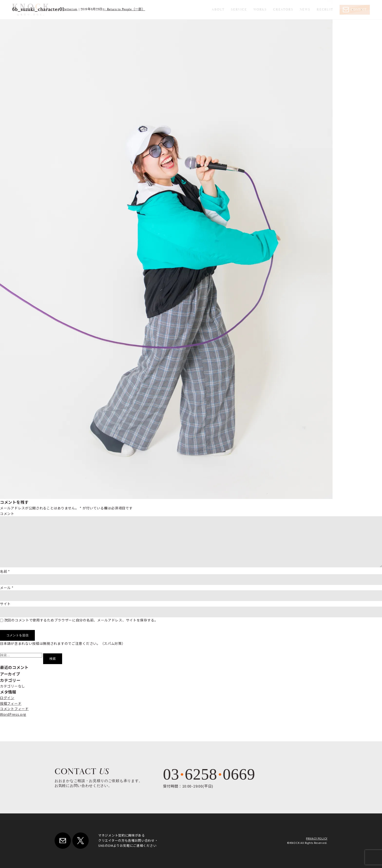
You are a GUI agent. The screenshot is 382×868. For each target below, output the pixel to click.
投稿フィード (11, 703)
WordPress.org (13, 714)
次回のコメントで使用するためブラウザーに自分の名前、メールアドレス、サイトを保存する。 (81, 620)
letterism (71, 9)
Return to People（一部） (124, 9)
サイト (5, 604)
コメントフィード (14, 709)
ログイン (7, 698)
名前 (5, 571)
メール (7, 588)
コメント (7, 514)
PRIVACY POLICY (317, 838)
